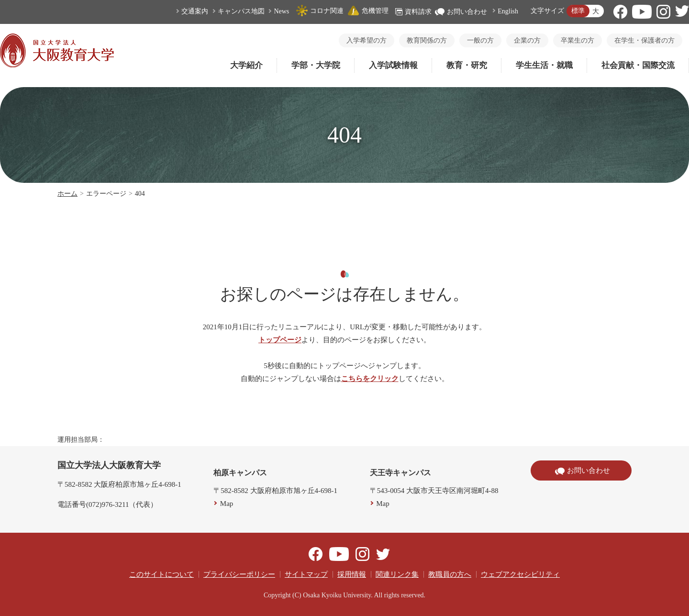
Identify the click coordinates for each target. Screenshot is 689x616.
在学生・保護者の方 (645, 40)
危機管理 (368, 11)
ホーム (67, 194)
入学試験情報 (393, 65)
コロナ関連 (320, 11)
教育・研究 (467, 65)
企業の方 (527, 40)
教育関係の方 (427, 40)
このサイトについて (161, 574)
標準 (578, 11)
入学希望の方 (367, 40)
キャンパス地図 (241, 11)
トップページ (280, 340)
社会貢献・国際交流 (638, 65)
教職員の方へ (450, 574)
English (508, 11)
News (281, 11)
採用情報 (352, 574)
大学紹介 (246, 65)
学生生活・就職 (544, 65)
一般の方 (480, 40)
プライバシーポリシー (239, 574)
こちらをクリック (370, 379)
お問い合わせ (461, 12)
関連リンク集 (397, 574)
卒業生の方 (578, 40)
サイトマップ (306, 574)
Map (227, 504)
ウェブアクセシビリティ (520, 574)
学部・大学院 (316, 65)
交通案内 (195, 11)
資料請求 (413, 12)
